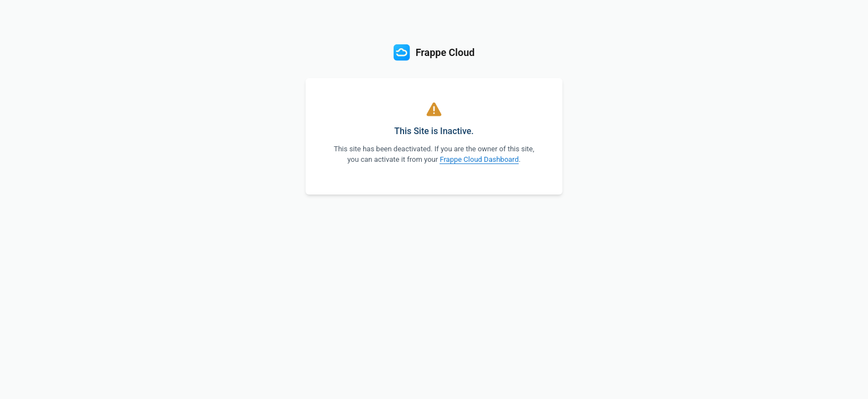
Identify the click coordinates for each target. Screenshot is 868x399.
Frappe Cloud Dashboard (479, 159)
